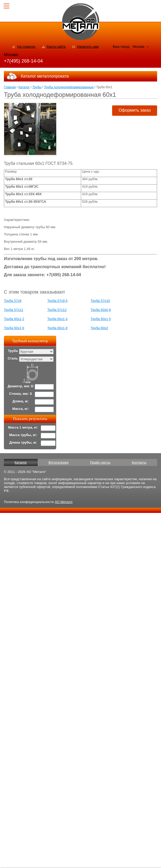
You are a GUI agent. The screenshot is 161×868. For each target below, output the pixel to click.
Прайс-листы (100, 462)
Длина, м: (21, 401)
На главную (26, 47)
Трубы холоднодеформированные (69, 87)
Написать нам (88, 47)
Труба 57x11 (14, 310)
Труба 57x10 (100, 301)
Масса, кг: (21, 409)
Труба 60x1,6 (14, 328)
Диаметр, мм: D (20, 386)
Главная (10, 87)
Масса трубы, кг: (23, 435)
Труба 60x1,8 (57, 328)
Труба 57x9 (13, 301)
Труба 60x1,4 (57, 319)
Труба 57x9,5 (57, 301)
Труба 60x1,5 (101, 319)
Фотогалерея (59, 462)
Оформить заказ (135, 110)
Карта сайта (56, 47)
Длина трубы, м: (23, 442)
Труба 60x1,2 (14, 319)
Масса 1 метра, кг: (23, 427)
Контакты (139, 462)
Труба (13, 351)
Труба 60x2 (99, 328)
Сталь (13, 358)
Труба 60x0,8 (101, 310)
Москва (138, 47)
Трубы (37, 87)
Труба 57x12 (57, 310)
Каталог (24, 87)
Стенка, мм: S (21, 394)
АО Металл (63, 502)
